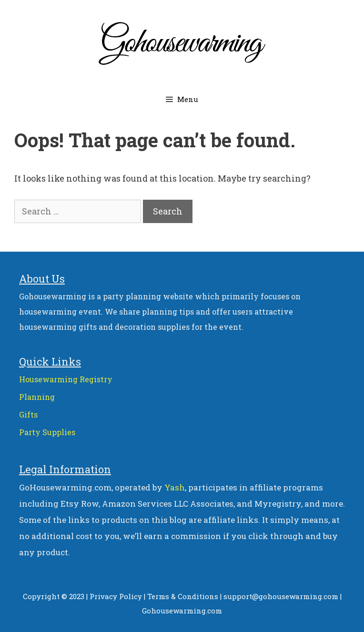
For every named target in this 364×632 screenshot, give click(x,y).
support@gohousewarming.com (281, 596)
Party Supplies (47, 432)
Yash (175, 487)
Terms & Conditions (183, 596)
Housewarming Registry (66, 379)
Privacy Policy (116, 596)
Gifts (28, 414)
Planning (37, 397)
